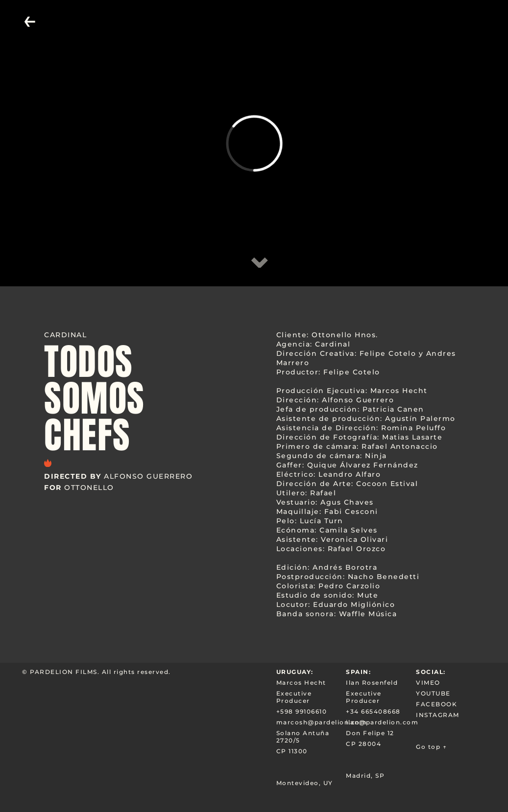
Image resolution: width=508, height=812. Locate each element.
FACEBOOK (436, 704)
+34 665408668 (373, 711)
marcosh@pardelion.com (311, 722)
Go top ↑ (431, 747)
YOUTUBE (433, 693)
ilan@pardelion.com (381, 722)
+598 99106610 (302, 711)
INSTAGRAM (438, 715)
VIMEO (428, 683)
